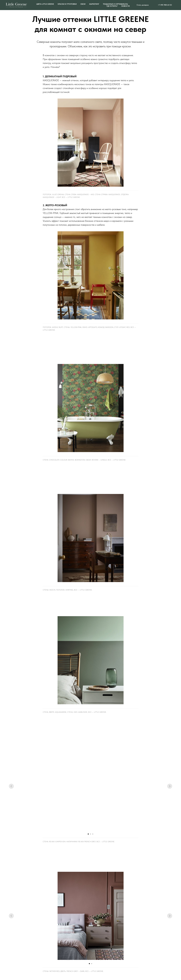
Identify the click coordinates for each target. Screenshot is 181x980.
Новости (126, 6)
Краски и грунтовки (67, 4)
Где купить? (112, 6)
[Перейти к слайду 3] (93, 834)
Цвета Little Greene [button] (45, 4)
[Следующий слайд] (170, 786)
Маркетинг (94, 4)
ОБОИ (83, 4)
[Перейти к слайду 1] (88, 834)
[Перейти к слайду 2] (90, 834)
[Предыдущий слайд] (11, 786)
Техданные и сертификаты (115, 4)
